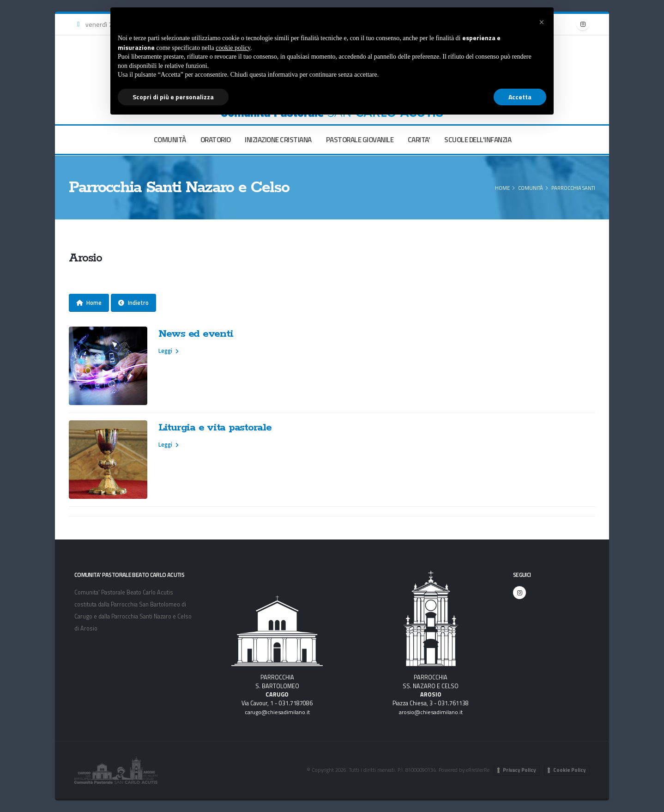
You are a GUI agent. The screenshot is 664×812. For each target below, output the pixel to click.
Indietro (133, 303)
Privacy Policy (519, 770)
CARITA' (419, 140)
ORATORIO (216, 140)
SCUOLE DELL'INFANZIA (478, 140)
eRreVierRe (477, 770)
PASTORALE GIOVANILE (360, 140)
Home (502, 188)
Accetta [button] (520, 97)
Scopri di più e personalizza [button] (173, 97)
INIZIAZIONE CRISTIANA (278, 140)
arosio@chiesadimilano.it (431, 712)
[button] (542, 22)
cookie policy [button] (233, 48)
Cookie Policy (570, 770)
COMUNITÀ (170, 140)
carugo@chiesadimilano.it (277, 712)
